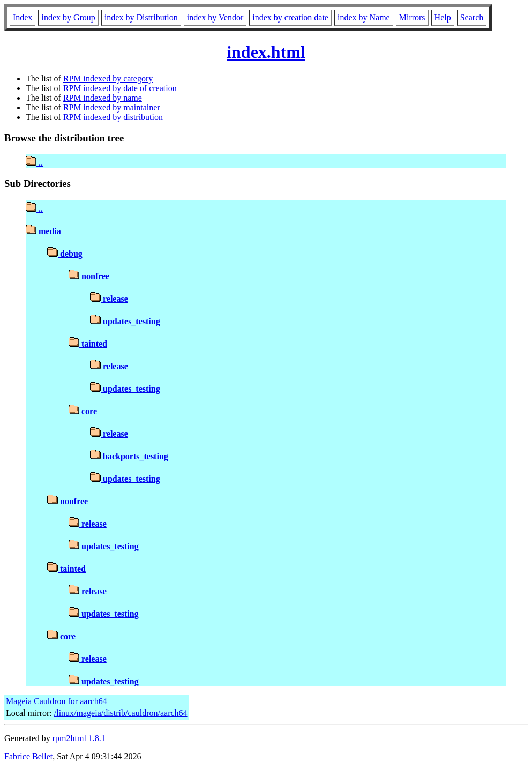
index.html (266, 52)
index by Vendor (215, 17)
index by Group (68, 17)
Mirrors (412, 17)
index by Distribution (141, 17)
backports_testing (129, 456)
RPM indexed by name (103, 98)
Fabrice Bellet (28, 756)
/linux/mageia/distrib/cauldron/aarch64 (121, 713)
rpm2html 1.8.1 (79, 738)
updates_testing (125, 321)
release (109, 299)
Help (443, 17)
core (83, 411)
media (43, 231)
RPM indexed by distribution (113, 117)
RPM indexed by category (108, 79)
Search (472, 17)
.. (34, 163)
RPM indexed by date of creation (120, 88)
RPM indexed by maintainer (112, 107)
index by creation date (290, 17)
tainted (88, 344)
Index (23, 17)
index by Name (364, 17)
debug (65, 254)
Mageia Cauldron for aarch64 (57, 701)
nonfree (89, 276)
